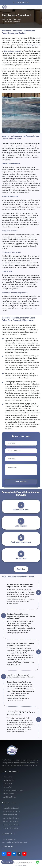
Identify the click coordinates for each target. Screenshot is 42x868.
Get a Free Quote (7, 862)
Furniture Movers (9, 780)
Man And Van (7, 787)
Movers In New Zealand (11, 808)
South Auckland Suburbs (11, 825)
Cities (9, 19)
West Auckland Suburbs (11, 818)
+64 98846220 (21, 689)
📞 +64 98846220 (21, 2)
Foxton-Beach (17, 19)
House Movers (8, 777)
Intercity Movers (8, 794)
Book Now (21, 569)
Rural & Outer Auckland (11, 828)
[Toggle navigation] (39, 7)
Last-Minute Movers (10, 797)
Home (3, 19)
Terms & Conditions (21, 865)
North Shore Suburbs (10, 815)
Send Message (21, 482)
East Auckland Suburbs (11, 822)
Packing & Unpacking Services (13, 790)
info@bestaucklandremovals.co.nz (22, 691)
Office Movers (8, 784)
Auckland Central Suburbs (12, 811)
